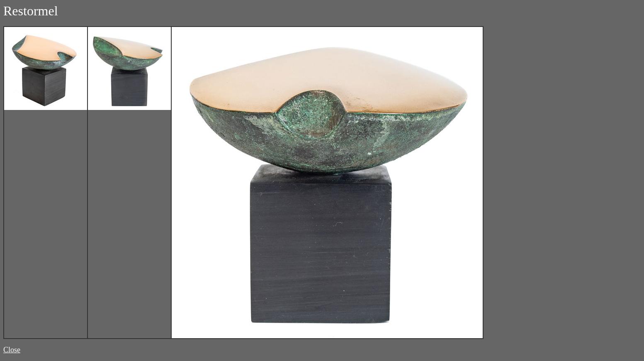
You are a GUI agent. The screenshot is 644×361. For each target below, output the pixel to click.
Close (12, 350)
